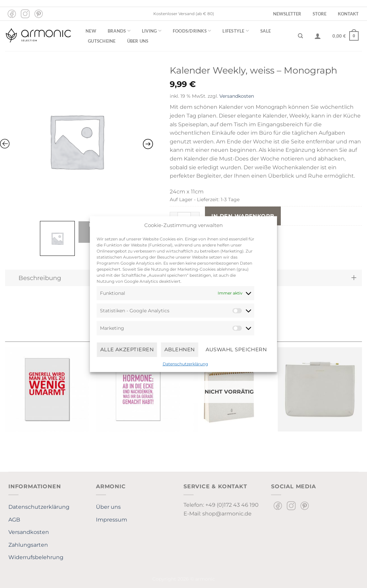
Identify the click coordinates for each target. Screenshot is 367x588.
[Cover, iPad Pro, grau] (320, 389)
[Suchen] (300, 36)
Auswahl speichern (236, 349)
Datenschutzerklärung (185, 364)
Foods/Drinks (192, 31)
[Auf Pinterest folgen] (39, 14)
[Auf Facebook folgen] (12, 14)
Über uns (138, 41)
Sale (266, 31)
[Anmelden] (318, 36)
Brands (119, 31)
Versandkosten (237, 96)
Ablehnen (180, 349)
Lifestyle (236, 31)
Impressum (112, 520)
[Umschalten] (354, 278)
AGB (14, 520)
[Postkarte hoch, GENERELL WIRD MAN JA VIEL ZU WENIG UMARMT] (47, 389)
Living (152, 31)
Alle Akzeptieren (127, 349)
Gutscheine (102, 41)
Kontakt (348, 14)
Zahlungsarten (28, 545)
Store (320, 14)
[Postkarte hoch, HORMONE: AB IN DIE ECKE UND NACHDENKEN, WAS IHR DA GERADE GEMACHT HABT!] (138, 389)
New (91, 31)
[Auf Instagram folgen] (25, 14)
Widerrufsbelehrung (36, 557)
